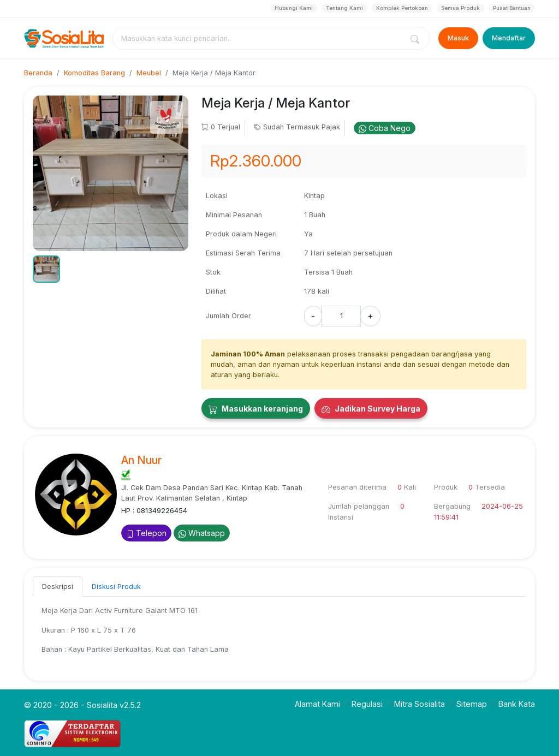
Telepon (146, 533)
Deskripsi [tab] (58, 587)
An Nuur (141, 460)
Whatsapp (202, 533)
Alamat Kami (317, 704)
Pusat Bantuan (512, 8)
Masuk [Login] (458, 38)
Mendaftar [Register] (509, 38)
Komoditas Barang (94, 73)
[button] (46, 269)
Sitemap (472, 704)
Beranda (38, 73)
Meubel (149, 73)
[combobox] (260, 38)
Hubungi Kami (294, 8)
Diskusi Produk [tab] (116, 587)
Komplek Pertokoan (402, 8)
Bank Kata (517, 704)
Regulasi (367, 704)
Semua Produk (460, 8)
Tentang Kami (344, 8)
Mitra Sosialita (420, 704)
